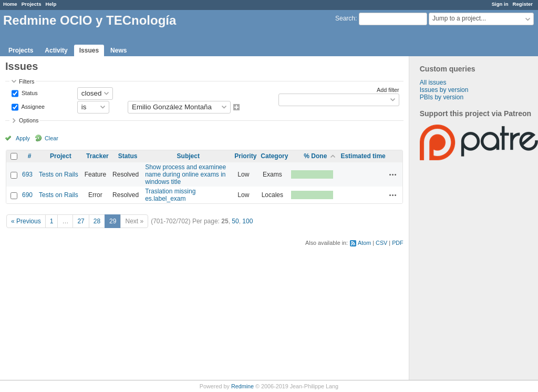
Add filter (388, 90)
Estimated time (363, 156)
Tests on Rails (59, 174)
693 (27, 174)
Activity (56, 50)
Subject (188, 156)
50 (235, 221)
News (118, 50)
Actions (393, 174)
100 (247, 221)
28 (97, 221)
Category (274, 156)
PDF (398, 243)
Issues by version (444, 90)
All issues (433, 82)
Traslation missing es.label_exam (170, 195)
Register (523, 4)
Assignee (32, 106)
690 (27, 195)
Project (61, 156)
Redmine (242, 386)
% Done (315, 156)
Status (29, 92)
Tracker (97, 156)
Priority (245, 156)
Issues (89, 50)
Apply (23, 138)
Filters (27, 81)
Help (51, 4)
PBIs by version (442, 97)
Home (10, 4)
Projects (32, 4)
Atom (364, 243)
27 (81, 221)
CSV (381, 243)
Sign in (500, 4)
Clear (51, 138)
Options (29, 120)
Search (345, 18)
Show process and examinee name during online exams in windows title (185, 174)
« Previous (26, 221)
